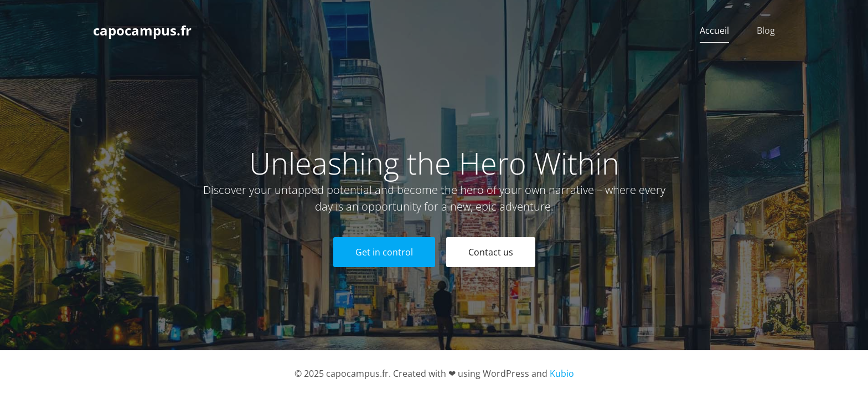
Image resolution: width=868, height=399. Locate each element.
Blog (766, 30)
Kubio (562, 374)
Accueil (714, 30)
